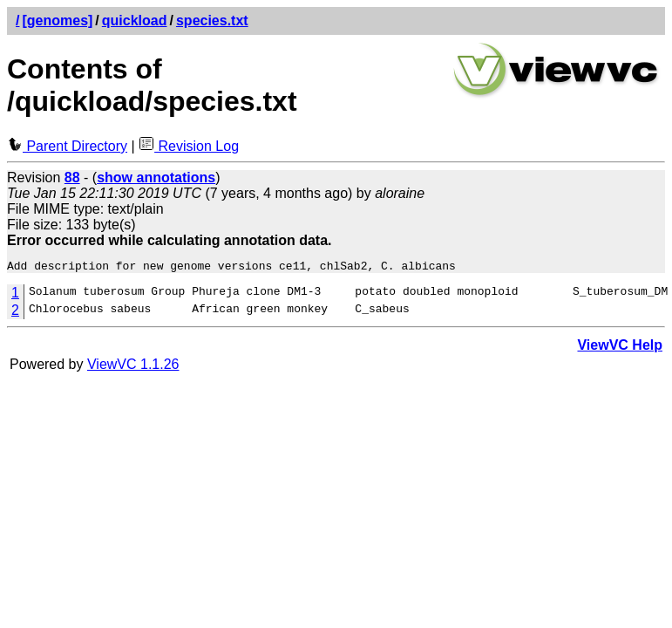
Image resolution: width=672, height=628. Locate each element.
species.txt (212, 20)
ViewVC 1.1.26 (133, 367)
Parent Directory (67, 146)
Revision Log (189, 146)
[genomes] (57, 20)
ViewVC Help (620, 348)
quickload (135, 20)
